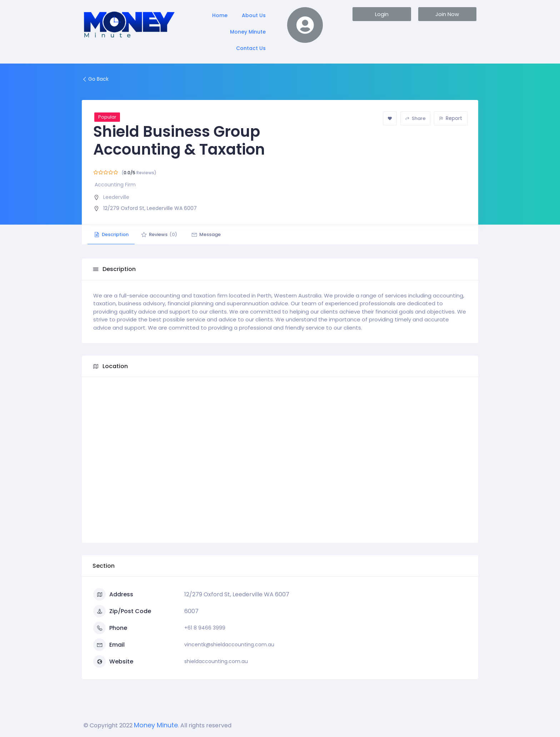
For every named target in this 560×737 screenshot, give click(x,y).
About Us (254, 15)
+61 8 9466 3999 (205, 628)
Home (220, 15)
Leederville (116, 197)
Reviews (162, 234)
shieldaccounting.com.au (216, 661)
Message (211, 234)
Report (451, 118)
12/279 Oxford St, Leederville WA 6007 (150, 208)
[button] (382, 14)
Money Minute (248, 32)
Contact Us (251, 48)
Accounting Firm (115, 185)
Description (112, 234)
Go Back (95, 79)
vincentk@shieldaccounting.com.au (229, 645)
